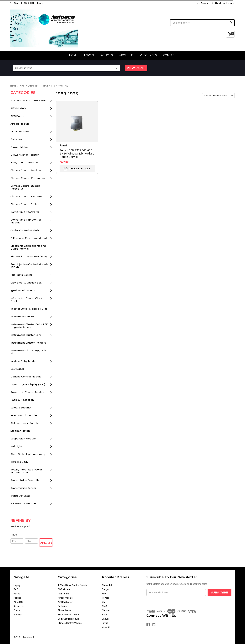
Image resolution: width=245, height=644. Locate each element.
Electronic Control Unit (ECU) (29, 256)
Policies (107, 55)
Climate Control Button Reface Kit (25, 187)
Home (73, 55)
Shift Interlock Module (25, 423)
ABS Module (18, 108)
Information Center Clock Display (26, 300)
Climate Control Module (26, 170)
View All (106, 627)
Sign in (217, 3)
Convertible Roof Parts (25, 212)
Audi (104, 615)
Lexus (105, 623)
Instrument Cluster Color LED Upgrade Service (29, 326)
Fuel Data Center (21, 275)
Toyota (106, 598)
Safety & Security (21, 408)
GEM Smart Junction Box (26, 283)
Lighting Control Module (26, 377)
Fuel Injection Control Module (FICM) (29, 266)
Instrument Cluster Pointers (28, 343)
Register (230, 3)
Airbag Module (20, 124)
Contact (170, 55)
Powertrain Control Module (28, 392)
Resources (148, 55)
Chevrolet (107, 585)
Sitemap (18, 615)
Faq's (16, 589)
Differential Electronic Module (29, 238)
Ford (104, 594)
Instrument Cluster (23, 317)
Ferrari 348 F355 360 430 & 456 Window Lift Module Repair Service (77, 154)
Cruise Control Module (25, 230)
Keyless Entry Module (24, 361)
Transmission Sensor (23, 488)
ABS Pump (17, 116)
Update (46, 543)
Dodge (105, 589)
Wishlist (16, 3)
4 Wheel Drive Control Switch (29, 100)
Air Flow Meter (20, 131)
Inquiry (17, 585)
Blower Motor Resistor (25, 155)
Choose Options (77, 169)
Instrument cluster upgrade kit (28, 352)
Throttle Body (19, 462)
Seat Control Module (24, 415)
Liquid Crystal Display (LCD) (28, 384)
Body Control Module (24, 162)
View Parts (136, 68)
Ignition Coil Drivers (23, 290)
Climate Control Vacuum (26, 196)
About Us (126, 55)
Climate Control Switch (25, 204)
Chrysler (106, 610)
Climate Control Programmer (29, 178)
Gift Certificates (34, 3)
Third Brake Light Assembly (28, 454)
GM (104, 602)
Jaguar (106, 619)
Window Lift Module (23, 503)
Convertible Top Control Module (26, 221)
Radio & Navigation (22, 400)
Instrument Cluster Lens (26, 335)
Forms (89, 55)
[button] (32, 535)
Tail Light (16, 446)
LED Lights (17, 369)
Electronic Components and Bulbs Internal (28, 247)
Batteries (16, 139)
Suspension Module (23, 439)
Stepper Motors (20, 431)
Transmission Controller (26, 480)
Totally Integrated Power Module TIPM (26, 471)
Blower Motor (19, 147)
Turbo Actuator (20, 496)
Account (203, 3)
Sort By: (208, 95)
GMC (104, 606)
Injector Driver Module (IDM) (29, 309)
